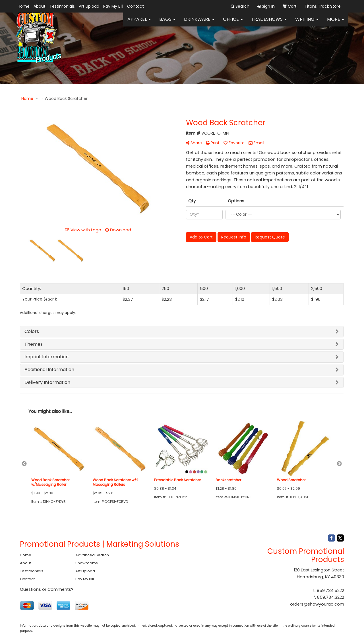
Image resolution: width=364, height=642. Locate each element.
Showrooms (87, 563)
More (336, 23)
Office (233, 23)
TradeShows (269, 23)
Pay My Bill (113, 6)
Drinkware (199, 23)
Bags (167, 23)
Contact (136, 6)
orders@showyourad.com (317, 604)
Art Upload (89, 6)
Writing (307, 23)
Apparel (139, 23)
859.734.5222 (330, 590)
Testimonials (62, 6)
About (40, 6)
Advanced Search (92, 555)
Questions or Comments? (47, 589)
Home (24, 6)
